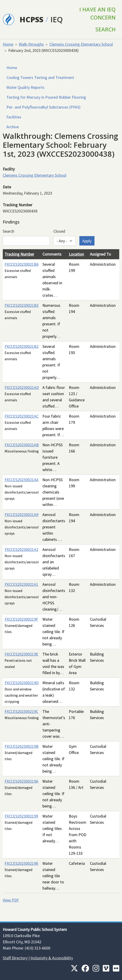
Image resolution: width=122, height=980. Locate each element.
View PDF (11, 900)
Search (105, 29)
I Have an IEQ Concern (97, 13)
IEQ (57, 19)
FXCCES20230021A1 (21, 584)
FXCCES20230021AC (22, 416)
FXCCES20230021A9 (21, 515)
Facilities (14, 117)
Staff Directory (15, 958)
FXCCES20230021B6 (22, 264)
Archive (13, 127)
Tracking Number (19, 254)
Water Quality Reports (25, 87)
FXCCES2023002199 (21, 816)
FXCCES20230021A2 (21, 549)
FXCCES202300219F (21, 619)
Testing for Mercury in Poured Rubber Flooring (46, 97)
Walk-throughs (31, 44)
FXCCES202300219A (21, 781)
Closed (59, 231)
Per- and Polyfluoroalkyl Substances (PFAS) (43, 107)
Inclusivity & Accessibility (52, 958)
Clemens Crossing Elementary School (81, 44)
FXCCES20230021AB (22, 445)
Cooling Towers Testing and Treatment (40, 77)
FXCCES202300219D (22, 683)
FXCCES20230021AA (22, 480)
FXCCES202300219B (22, 746)
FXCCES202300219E (21, 654)
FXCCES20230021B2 (22, 346)
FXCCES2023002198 (21, 863)
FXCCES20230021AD (22, 387)
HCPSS (32, 19)
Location (76, 254)
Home (8, 44)
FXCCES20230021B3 (22, 305)
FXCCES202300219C (21, 711)
